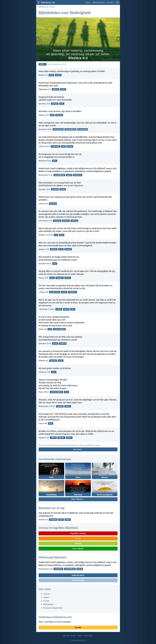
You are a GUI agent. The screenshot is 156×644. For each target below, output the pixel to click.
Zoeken (46, 597)
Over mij (66, 636)
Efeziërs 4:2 (43, 75)
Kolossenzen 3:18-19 (47, 406)
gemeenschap (58, 129)
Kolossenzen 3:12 (46, 175)
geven (61, 361)
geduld (58, 75)
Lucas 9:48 (43, 423)
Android (78, 543)
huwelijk (60, 406)
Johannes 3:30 (44, 372)
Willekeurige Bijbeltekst (53, 557)
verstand (68, 249)
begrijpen (60, 278)
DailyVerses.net (44, 7)
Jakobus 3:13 (44, 249)
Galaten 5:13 (44, 438)
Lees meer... (78, 449)
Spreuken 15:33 (45, 343)
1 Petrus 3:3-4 (44, 146)
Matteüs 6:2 (43, 361)
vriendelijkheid (59, 175)
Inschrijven (110, 2)
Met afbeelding (78, 580)
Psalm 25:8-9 (44, 392)
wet (50, 329)
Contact (80, 636)
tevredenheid (82, 129)
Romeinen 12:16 (45, 129)
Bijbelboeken (49, 604)
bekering (74, 221)
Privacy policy (88, 636)
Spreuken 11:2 (44, 104)
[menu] (118, 3)
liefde (51, 75)
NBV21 (43, 64)
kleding (70, 146)
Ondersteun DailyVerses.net (55, 617)
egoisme (55, 89)
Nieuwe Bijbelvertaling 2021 (57, 64)
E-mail (78, 538)
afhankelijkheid (70, 129)
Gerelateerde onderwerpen (55, 459)
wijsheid (55, 104)
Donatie (78, 627)
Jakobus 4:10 (44, 115)
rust (56, 235)
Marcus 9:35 (44, 278)
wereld (66, 309)
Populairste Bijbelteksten (53, 608)
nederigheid (58, 569)
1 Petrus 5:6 (43, 204)
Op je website (78, 549)
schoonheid (55, 146)
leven (61, 249)
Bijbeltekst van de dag (52, 508)
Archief (46, 601)
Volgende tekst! (78, 575)
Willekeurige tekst (99, 2)
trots (62, 104)
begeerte (61, 438)
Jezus (52, 278)
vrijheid (53, 438)
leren (62, 235)
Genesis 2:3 (43, 520)
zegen (61, 520)
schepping (53, 520)
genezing (66, 221)
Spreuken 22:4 (44, 189)
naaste (63, 89)
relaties (68, 406)
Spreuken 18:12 (45, 264)
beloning (59, 115)
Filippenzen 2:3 (45, 89)
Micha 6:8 (43, 329)
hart (63, 146)
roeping (59, 309)
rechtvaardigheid (59, 329)
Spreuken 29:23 (45, 161)
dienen (68, 278)
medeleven (78, 175)
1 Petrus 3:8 (43, 292)
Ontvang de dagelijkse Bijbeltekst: (59, 528)
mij (44, 622)
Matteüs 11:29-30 (46, 235)
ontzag (63, 189)
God (52, 115)
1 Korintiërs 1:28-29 (47, 309)
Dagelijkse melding (78, 533)
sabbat (68, 520)
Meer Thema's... (78, 499)
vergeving (57, 221)
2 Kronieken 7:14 (45, 221)
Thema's (88, 2)
